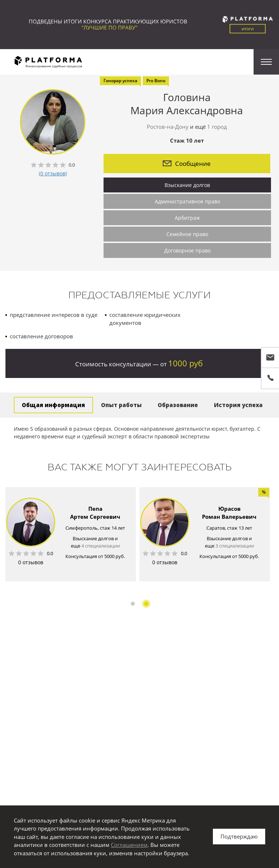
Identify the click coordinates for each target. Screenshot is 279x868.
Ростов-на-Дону (168, 127)
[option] (71, 534)
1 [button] (133, 604)
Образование (178, 405)
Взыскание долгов (187, 185)
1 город (217, 127)
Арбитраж (187, 218)
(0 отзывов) (53, 173)
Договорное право (187, 250)
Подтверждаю (239, 836)
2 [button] (146, 604)
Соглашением (129, 845)
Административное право (187, 201)
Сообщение (187, 164)
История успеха (238, 405)
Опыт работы (121, 405)
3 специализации (235, 546)
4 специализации (101, 546)
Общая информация (53, 405)
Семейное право (187, 234)
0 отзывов (31, 562)
